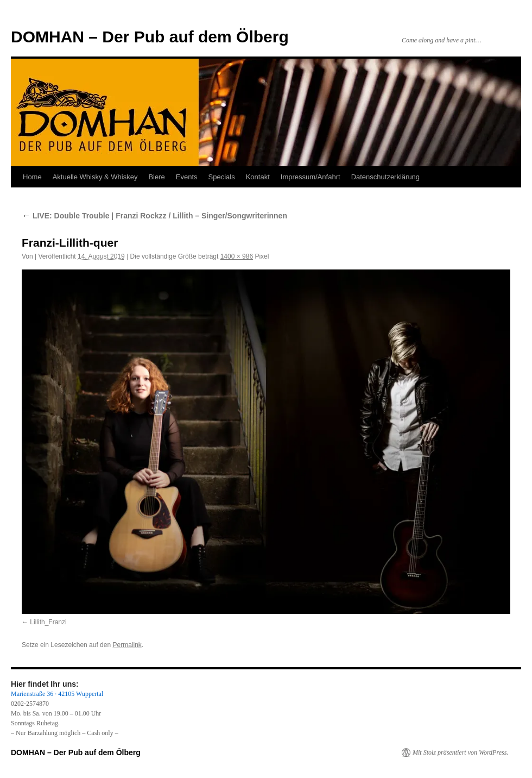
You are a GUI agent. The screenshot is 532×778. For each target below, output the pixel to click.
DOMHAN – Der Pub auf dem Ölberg (150, 37)
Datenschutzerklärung (385, 177)
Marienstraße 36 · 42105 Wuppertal (57, 694)
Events (187, 177)
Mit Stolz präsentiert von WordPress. (460, 752)
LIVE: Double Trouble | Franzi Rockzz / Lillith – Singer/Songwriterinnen (154, 216)
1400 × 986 (237, 256)
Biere (156, 177)
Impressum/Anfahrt (311, 177)
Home (32, 177)
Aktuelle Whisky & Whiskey (95, 177)
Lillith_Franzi (48, 622)
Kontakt (258, 177)
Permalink (127, 645)
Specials (222, 177)
